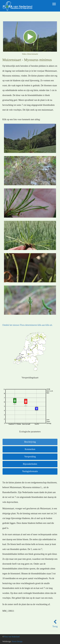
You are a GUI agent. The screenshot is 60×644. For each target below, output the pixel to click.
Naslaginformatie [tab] (30, 471)
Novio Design (17, 641)
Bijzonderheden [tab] (30, 464)
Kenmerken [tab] (30, 449)
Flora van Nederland (12, 637)
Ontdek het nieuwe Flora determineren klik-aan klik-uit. (28, 325)
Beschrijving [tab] (30, 442)
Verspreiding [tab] (30, 457)
